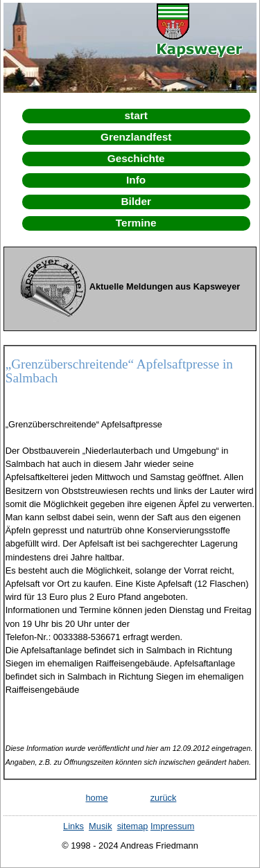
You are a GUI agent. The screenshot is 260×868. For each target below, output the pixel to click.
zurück (164, 798)
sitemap (133, 826)
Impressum (172, 826)
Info (136, 180)
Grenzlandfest (136, 137)
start (136, 115)
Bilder (136, 201)
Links (73, 826)
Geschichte (136, 158)
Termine (136, 223)
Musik (100, 826)
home (96, 798)
